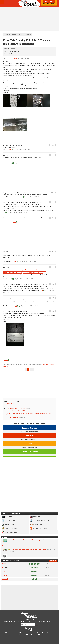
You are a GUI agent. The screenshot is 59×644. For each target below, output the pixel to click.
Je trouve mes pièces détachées (30, 432)
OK (37, 625)
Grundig (12, 49)
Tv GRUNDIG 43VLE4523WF (13, 404)
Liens (4, 546)
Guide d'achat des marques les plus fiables (30, 455)
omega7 (5, 564)
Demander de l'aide (49, 2)
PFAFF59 (5, 575)
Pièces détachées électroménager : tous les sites (23, 555)
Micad (4, 571)
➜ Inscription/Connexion (49, 4)
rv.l (10, 163)
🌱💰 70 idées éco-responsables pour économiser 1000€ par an (27, 549)
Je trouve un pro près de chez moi (30, 439)
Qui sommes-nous (13, 633)
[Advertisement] (29, 19)
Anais (10, 149)
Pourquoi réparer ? (12, 542)
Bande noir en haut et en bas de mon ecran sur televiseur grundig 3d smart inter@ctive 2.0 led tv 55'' (30, 414)
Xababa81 (5, 579)
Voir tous (53, 561)
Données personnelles (50, 633)
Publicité (27, 634)
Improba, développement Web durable (34, 633)
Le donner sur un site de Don (30, 447)
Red (42, 290)
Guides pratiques (11, 546)
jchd (3, 567)
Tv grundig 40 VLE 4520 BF (13, 406)
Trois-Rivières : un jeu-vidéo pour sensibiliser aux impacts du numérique (30, 540)
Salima (15, 58)
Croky (15, 261)
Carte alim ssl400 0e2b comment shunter (16, 409)
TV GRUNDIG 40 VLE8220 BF (13, 417)
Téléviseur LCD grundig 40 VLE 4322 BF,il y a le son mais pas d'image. (23, 411)
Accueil (30, 3)
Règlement (21, 634)
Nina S (6, 360)
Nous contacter (37, 634)
